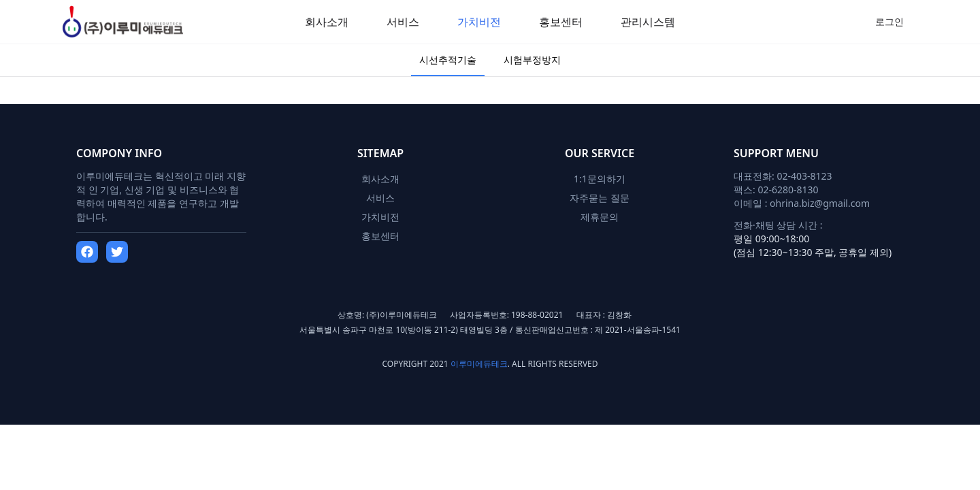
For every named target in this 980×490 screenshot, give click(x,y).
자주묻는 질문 (600, 198)
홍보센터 (561, 22)
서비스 (403, 22)
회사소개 (327, 22)
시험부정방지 (532, 60)
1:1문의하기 (600, 179)
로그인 (889, 21)
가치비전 (479, 22)
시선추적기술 (448, 60)
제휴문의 (600, 217)
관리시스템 (648, 22)
